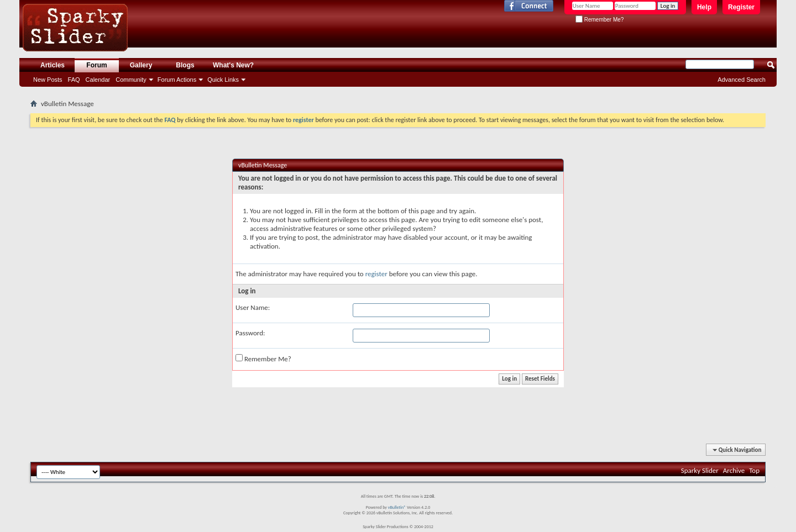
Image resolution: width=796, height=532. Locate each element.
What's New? (233, 65)
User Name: (253, 307)
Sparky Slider (700, 470)
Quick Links (223, 80)
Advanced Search (742, 80)
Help (704, 7)
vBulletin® (397, 507)
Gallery (141, 65)
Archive (734, 470)
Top (754, 470)
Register (741, 7)
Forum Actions (177, 80)
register (376, 274)
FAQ (74, 80)
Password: (250, 333)
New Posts (48, 80)
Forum (96, 65)
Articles (53, 65)
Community (131, 80)
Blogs (185, 65)
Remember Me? (599, 20)
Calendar (98, 80)
